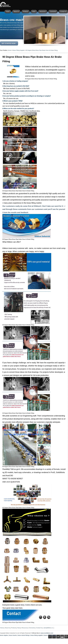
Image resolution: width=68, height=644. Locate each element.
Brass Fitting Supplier (19, 50)
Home (10, 50)
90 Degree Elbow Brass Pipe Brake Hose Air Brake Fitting (42, 50)
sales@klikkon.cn (48, 628)
